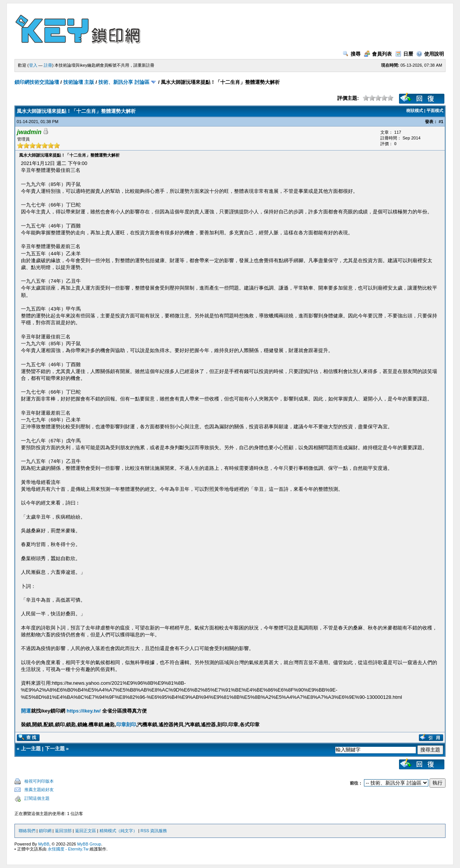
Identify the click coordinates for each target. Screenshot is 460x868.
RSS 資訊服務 (154, 831)
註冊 (48, 65)
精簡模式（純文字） (118, 831)
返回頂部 (63, 831)
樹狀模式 (415, 111)
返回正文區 (86, 831)
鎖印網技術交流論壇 (37, 82)
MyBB (44, 844)
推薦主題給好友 (39, 790)
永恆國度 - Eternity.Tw (68, 849)
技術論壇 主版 (79, 82)
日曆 (404, 54)
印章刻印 (126, 725)
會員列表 (378, 54)
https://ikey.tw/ (84, 711)
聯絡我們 (27, 831)
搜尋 (352, 54)
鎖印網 (45, 831)
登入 (33, 65)
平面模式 (435, 111)
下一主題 (55, 749)
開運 (26, 711)
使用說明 (430, 54)
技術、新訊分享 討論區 (124, 82)
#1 (441, 122)
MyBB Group (89, 844)
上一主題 (31, 749)
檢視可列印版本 (39, 781)
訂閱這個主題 (37, 798)
